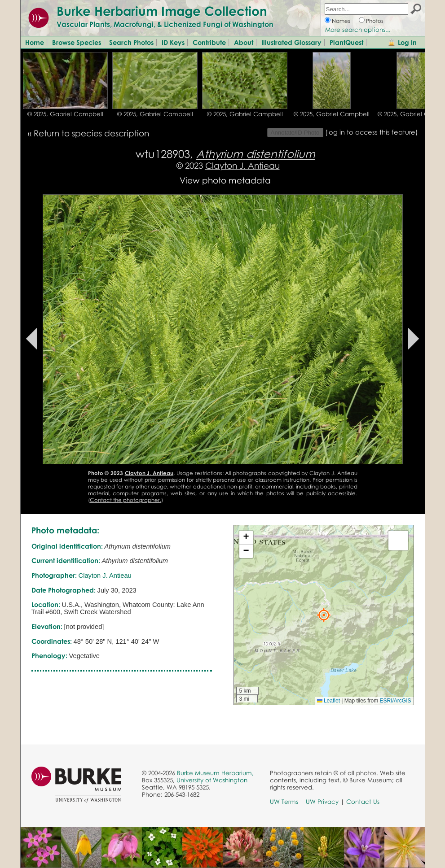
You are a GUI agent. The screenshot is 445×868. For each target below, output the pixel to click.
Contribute (209, 42)
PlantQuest (346, 42)
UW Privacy (322, 802)
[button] (324, 615)
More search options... (358, 30)
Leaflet (328, 701)
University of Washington (212, 780)
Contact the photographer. (126, 500)
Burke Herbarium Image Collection (162, 11)
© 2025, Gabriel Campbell (65, 114)
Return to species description (91, 133)
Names (341, 21)
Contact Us (363, 802)
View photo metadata (225, 180)
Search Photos (131, 42)
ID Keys (173, 42)
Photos (375, 21)
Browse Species (77, 42)
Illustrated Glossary (291, 42)
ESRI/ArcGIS (395, 701)
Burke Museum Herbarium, (215, 773)
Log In (407, 42)
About (244, 42)
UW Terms (284, 802)
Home (35, 42)
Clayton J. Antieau (242, 165)
